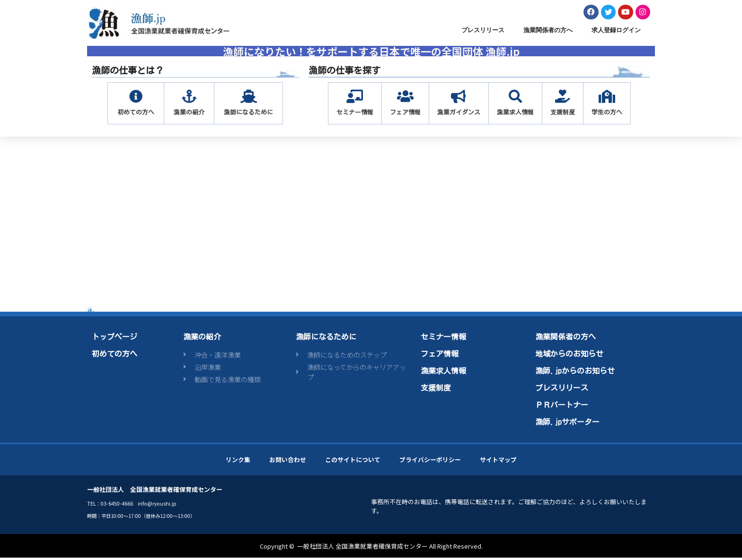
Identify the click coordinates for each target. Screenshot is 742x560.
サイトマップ (498, 461)
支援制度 (436, 390)
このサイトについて (353, 461)
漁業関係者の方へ (548, 32)
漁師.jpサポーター (567, 424)
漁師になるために (326, 339)
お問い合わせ (288, 461)
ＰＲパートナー (562, 407)
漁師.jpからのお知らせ (575, 373)
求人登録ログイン (616, 32)
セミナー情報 (443, 339)
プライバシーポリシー (430, 461)
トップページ (115, 339)
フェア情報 (440, 356)
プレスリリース (483, 32)
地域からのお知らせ (569, 356)
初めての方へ (115, 356)
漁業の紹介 (202, 339)
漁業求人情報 (443, 373)
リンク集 (238, 461)
